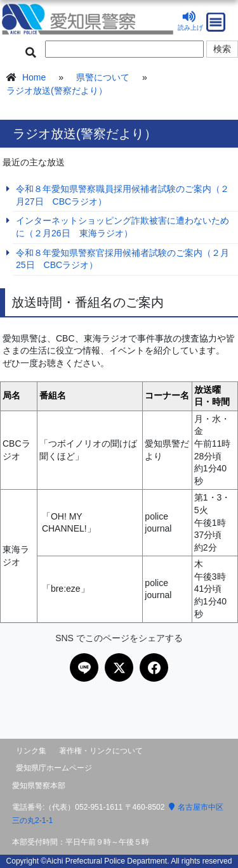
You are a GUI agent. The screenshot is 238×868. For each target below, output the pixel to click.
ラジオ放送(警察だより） (57, 91)
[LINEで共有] (84, 667)
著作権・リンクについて (101, 751)
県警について (103, 77)
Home (34, 77)
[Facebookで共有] (154, 667)
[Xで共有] (119, 667)
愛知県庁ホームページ (54, 768)
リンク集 (31, 751)
